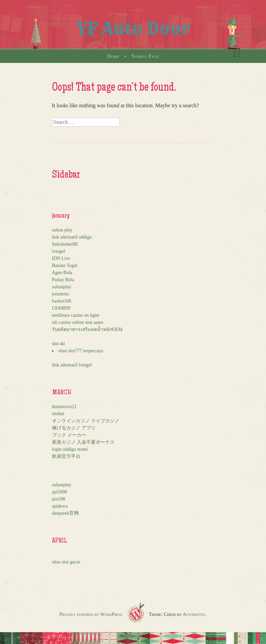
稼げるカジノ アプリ (74, 428)
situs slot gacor (66, 562)
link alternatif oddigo (72, 237)
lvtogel (59, 251)
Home (113, 56)
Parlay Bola (63, 280)
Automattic (194, 614)
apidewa (60, 506)
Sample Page (145, 56)
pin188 (59, 499)
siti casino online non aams (78, 322)
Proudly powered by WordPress (91, 614)
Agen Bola (62, 273)
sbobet (58, 414)
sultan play (62, 230)
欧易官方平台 (66, 456)
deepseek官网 (65, 513)
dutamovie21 (64, 407)
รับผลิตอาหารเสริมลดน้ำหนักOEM (87, 329)
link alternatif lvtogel (72, 365)
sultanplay (62, 287)
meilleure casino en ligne (76, 315)
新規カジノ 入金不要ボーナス (83, 442)
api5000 (60, 492)
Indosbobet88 (65, 244)
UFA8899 (61, 308)
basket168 (62, 301)
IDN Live (61, 258)
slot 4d (58, 344)
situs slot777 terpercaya (81, 351)
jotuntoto (61, 294)
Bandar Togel (65, 265)
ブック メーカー (69, 435)
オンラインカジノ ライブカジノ (86, 421)
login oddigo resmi (70, 449)
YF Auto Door (133, 28)
